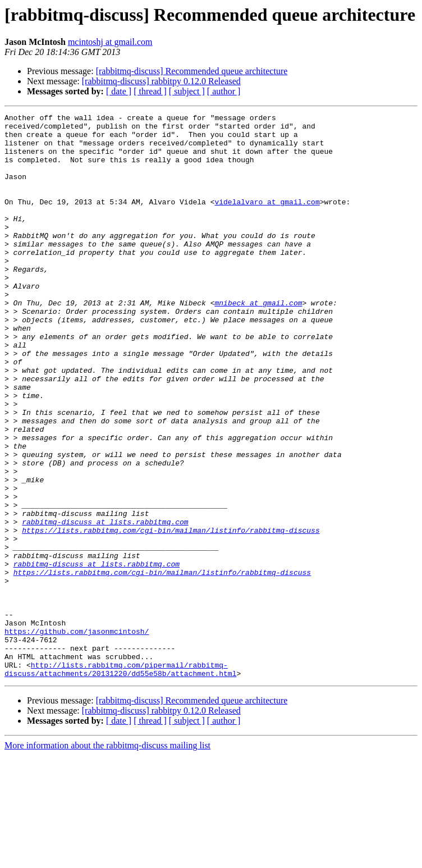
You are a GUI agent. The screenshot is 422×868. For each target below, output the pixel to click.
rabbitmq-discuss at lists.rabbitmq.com (105, 604)
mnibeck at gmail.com (258, 341)
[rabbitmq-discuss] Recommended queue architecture (192, 71)
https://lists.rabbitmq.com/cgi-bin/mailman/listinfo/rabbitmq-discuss (171, 614)
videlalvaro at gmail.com (267, 220)
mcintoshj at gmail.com (110, 42)
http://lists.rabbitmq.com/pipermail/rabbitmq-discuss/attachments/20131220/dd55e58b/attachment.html (120, 781)
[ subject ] (187, 91)
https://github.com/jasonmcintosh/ (77, 735)
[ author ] (224, 91)
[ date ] (119, 91)
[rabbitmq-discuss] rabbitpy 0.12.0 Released (161, 81)
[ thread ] (150, 91)
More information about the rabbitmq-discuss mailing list (107, 858)
